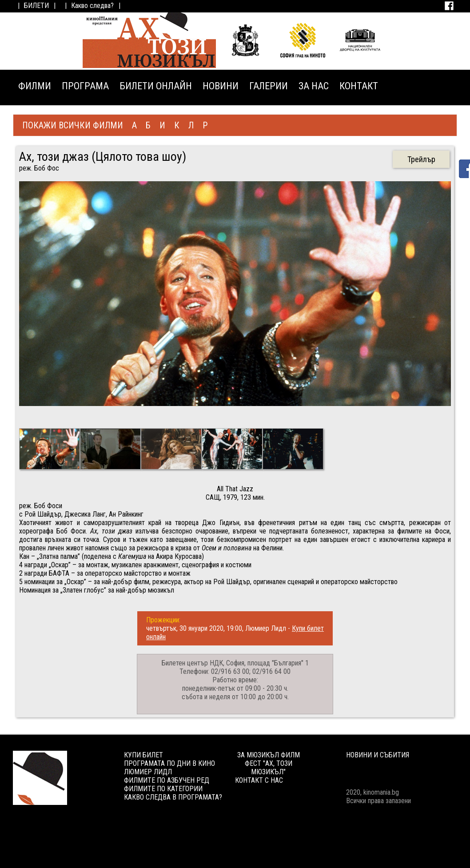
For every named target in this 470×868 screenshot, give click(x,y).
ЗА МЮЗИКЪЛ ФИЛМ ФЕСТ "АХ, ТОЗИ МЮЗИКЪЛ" (269, 763)
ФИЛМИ (35, 86)
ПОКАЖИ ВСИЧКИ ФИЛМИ (73, 125)
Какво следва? (92, 6)
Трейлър (421, 159)
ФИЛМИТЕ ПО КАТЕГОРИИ (163, 789)
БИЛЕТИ (36, 6)
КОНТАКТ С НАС (259, 780)
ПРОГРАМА (85, 86)
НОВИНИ (221, 86)
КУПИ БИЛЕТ (143, 755)
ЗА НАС (314, 86)
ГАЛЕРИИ (269, 86)
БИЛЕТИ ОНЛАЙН (156, 86)
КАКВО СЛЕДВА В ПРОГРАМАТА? (173, 797)
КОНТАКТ (359, 86)
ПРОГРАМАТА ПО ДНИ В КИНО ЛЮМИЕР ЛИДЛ (169, 768)
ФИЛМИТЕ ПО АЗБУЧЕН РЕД (167, 780)
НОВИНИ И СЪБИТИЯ (378, 755)
